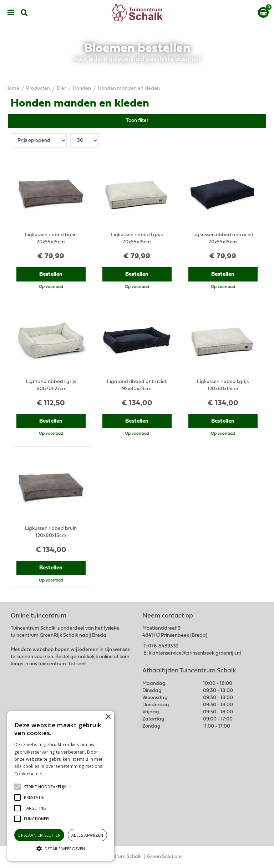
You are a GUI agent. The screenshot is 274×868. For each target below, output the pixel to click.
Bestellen (51, 274)
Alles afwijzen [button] (87, 835)
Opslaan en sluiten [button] (39, 835)
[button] (45, 787)
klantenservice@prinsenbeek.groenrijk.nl (195, 653)
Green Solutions (165, 857)
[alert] (61, 786)
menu (11, 12)
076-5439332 (163, 646)
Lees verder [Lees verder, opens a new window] (57, 774)
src (24, 12)
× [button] (108, 717)
